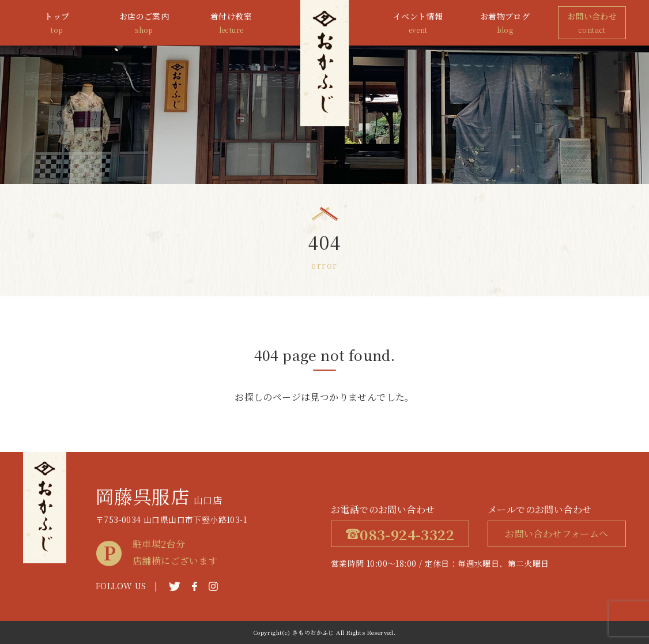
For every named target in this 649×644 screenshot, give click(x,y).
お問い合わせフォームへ (556, 534)
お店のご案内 (144, 23)
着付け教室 (231, 23)
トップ (57, 23)
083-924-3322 (400, 534)
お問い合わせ (592, 23)
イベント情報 (418, 23)
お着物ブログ (505, 23)
